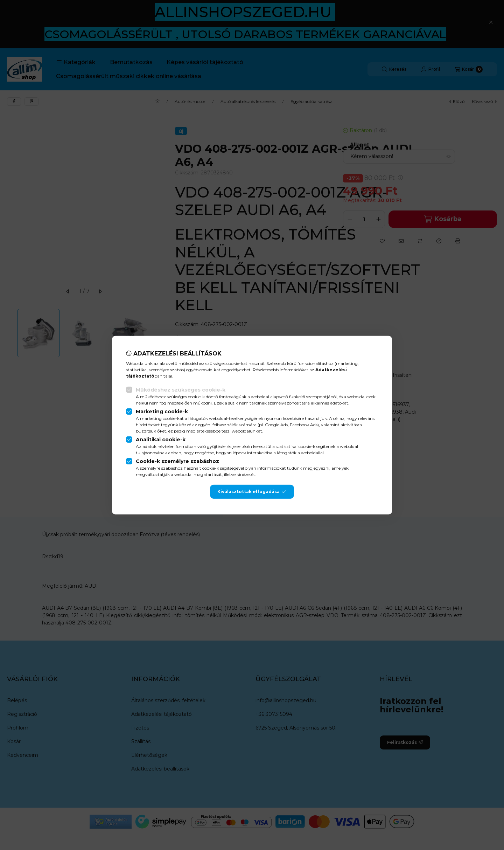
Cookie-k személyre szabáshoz (177, 461)
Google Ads (276, 425)
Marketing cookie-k (162, 412)
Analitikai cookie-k (161, 440)
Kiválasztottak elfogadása (252, 492)
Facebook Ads (304, 425)
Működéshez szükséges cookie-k (181, 390)
